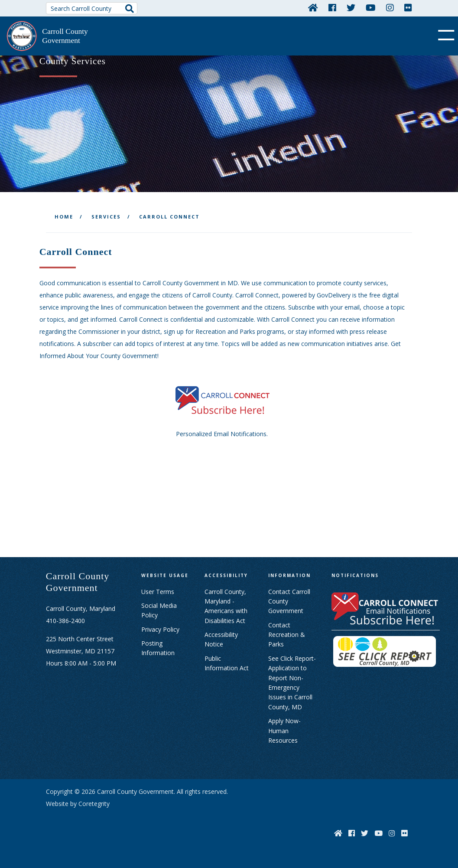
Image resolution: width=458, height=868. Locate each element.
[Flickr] (408, 7)
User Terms (158, 592)
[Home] (313, 7)
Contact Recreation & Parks (287, 635)
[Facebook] (332, 7)
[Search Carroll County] (92, 8)
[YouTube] (371, 7)
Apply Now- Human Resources (284, 731)
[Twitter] (351, 7)
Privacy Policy (160, 629)
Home (64, 217)
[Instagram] (390, 7)
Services (106, 217)
